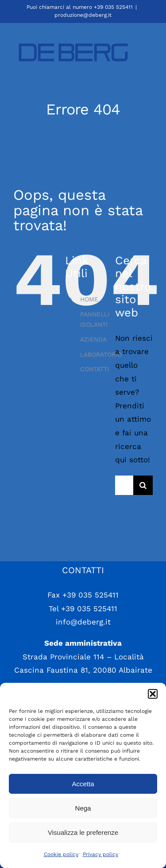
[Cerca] (143, 485)
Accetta (83, 784)
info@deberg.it (83, 622)
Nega (83, 808)
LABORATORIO (101, 354)
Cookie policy (61, 854)
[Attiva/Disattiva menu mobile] (148, 51)
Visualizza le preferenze (83, 832)
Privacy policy (100, 854)
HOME (89, 299)
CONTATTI (95, 369)
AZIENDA (93, 339)
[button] (153, 694)
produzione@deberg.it (83, 15)
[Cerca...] (124, 485)
